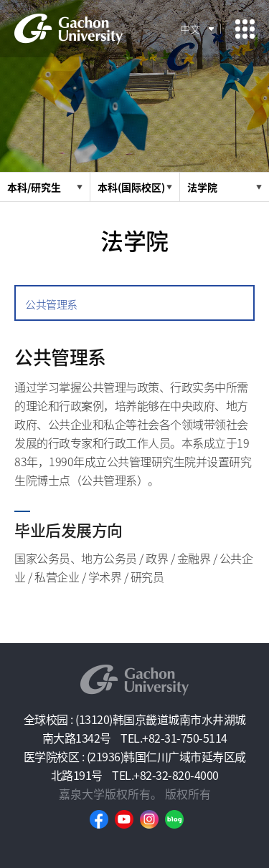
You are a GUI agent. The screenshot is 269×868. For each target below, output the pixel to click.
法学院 (202, 187)
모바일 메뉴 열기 (245, 29)
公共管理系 (51, 304)
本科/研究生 (34, 187)
